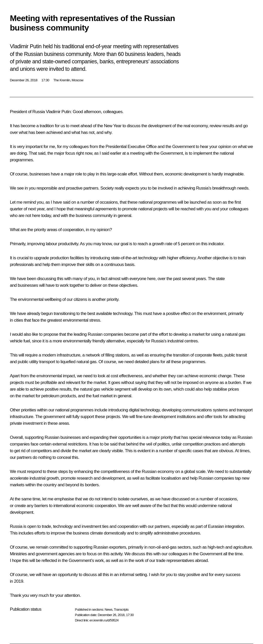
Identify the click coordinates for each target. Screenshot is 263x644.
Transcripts (121, 610)
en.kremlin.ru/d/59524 (104, 620)
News (108, 610)
